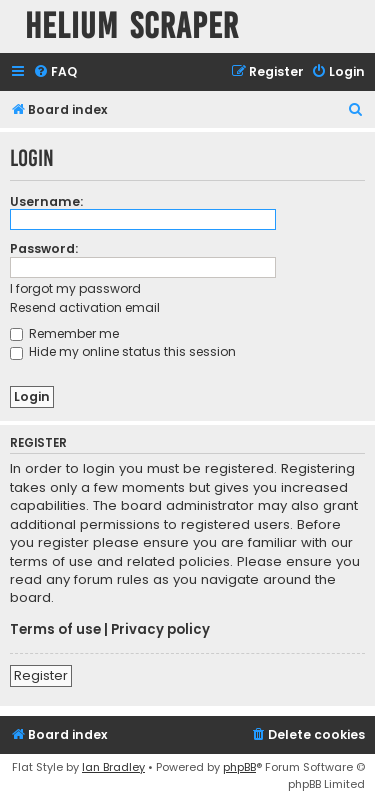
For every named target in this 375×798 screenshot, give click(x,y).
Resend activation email (85, 307)
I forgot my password (75, 288)
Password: (44, 248)
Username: (46, 201)
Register (41, 675)
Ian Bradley (113, 767)
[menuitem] (55, 72)
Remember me (64, 333)
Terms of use (55, 630)
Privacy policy (160, 630)
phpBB (239, 767)
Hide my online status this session (123, 351)
